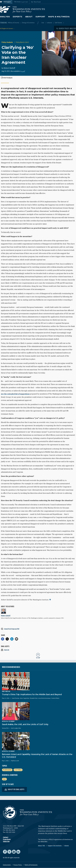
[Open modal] (66, 28)
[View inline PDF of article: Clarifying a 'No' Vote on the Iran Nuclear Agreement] (38, 629)
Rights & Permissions (31, 865)
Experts (18, 17)
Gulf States (59, 23)
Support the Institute (55, 846)
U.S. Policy (18, 770)
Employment (7, 865)
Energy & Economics (28, 23)
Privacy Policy (18, 865)
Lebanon (50, 23)
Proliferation (7, 770)
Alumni (67, 846)
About (29, 17)
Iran (43, 23)
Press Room (7, 839)
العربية (23, 71)
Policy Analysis (7, 42)
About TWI (42, 846)
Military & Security (14, 23)
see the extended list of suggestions (15, 394)
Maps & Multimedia (59, 17)
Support (40, 17)
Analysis (5, 17)
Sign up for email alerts (14, 789)
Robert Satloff (9, 68)
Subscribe (6, 841)
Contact (6, 837)
